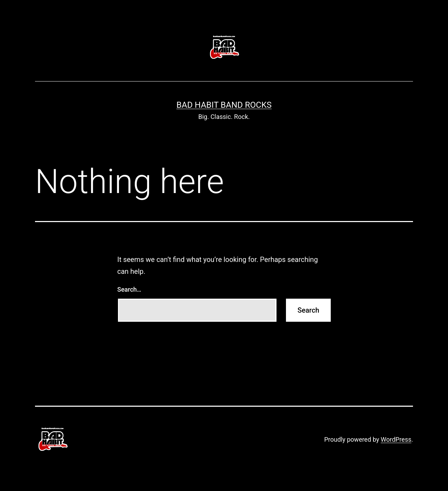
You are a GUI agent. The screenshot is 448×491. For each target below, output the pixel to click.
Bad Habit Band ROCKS (224, 105)
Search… (129, 289)
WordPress (396, 439)
